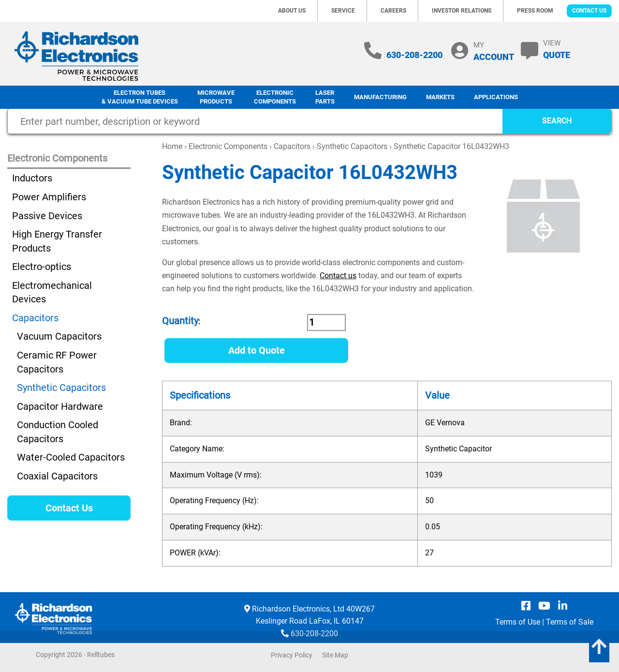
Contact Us (589, 11)
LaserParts (325, 97)
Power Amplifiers (49, 197)
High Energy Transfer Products (57, 241)
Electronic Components (275, 97)
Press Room (535, 11)
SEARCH (557, 121)
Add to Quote (257, 350)
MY (494, 51)
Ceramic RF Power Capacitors (57, 362)
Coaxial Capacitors (57, 476)
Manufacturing (380, 97)
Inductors (32, 178)
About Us (292, 11)
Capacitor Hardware (60, 406)
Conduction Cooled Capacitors (58, 432)
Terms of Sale (570, 622)
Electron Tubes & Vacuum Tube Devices (140, 97)
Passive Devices (47, 216)
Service (343, 11)
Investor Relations (462, 11)
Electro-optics (42, 267)
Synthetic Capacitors (352, 146)
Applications (496, 97)
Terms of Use (518, 622)
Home (172, 146)
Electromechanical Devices (52, 292)
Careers (393, 11)
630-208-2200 (414, 55)
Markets (440, 97)
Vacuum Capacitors (59, 336)
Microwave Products (216, 97)
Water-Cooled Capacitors (71, 457)
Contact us (338, 276)
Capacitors (292, 146)
